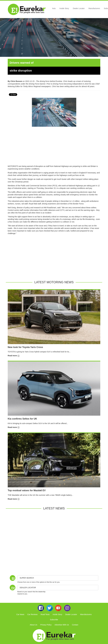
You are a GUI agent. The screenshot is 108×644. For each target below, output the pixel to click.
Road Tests (45, 614)
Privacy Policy (46, 625)
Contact (75, 625)
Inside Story (64, 8)
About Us (34, 625)
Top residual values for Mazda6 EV (27, 490)
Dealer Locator (79, 8)
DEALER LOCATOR (28, 588)
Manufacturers (94, 8)
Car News (20, 614)
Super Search (27, 578)
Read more (14, 356)
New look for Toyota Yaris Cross (25, 347)
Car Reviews (32, 614)
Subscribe (54, 620)
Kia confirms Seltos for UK (22, 419)
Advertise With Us (62, 625)
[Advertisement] (54, 147)
